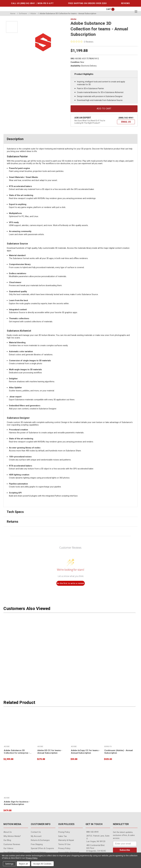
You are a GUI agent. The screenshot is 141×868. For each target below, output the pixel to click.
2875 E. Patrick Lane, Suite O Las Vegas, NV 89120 (98, 839)
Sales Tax (62, 836)
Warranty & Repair (66, 840)
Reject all (23, 864)
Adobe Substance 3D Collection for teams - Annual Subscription (67, 13)
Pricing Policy (64, 832)
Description (15, 139)
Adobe (32, 13)
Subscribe (125, 850)
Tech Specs (15, 512)
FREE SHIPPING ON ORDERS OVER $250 (87, 3)
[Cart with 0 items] (109, 9)
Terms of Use (64, 844)
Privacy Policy (64, 848)
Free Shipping (37, 844)
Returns (12, 522)
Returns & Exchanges (40, 840)
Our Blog (7, 840)
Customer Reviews (12, 844)
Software (22, 13)
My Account (36, 836)
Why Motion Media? (12, 836)
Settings (9, 864)
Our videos (8, 848)
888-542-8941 (93, 832)
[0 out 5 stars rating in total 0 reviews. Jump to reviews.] (82, 42)
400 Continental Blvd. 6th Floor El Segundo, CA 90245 (96, 848)
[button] (126, 122)
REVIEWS (126, 3)
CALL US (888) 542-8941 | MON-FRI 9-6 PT (32, 3)
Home (13, 13)
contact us (36, 832)
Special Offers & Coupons (42, 848)
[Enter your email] (125, 844)
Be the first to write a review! (70, 583)
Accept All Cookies (42, 864)
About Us (8, 832)
